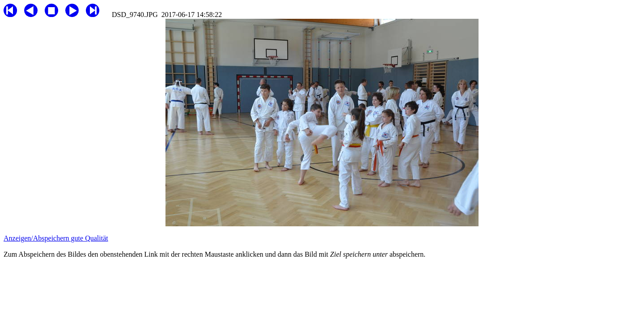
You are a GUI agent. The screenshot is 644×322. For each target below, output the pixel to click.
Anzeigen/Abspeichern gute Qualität (56, 238)
